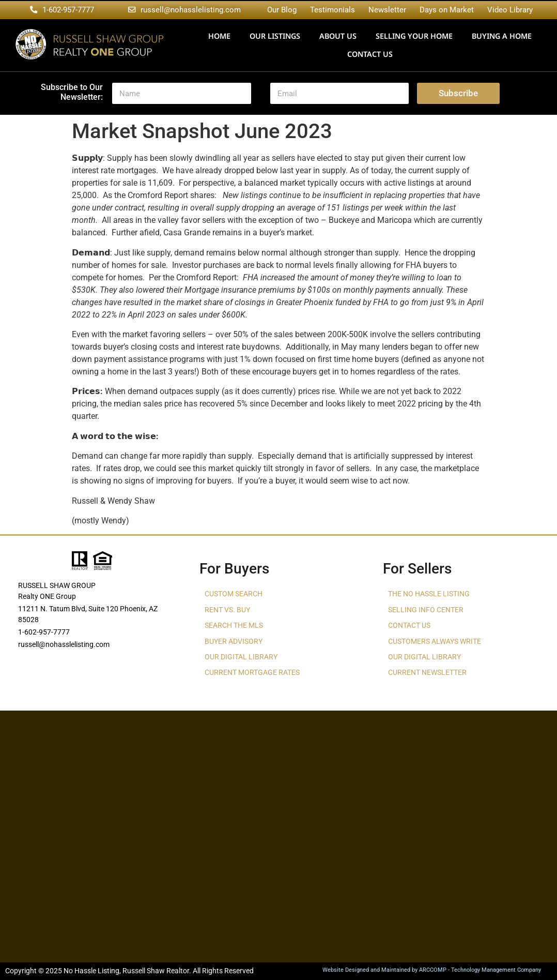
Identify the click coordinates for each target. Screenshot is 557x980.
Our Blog (282, 10)
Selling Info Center (426, 610)
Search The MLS (234, 625)
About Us (338, 36)
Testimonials (332, 10)
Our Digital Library (241, 657)
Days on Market (447, 10)
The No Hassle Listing (429, 594)
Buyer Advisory (234, 642)
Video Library (510, 10)
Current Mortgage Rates (252, 673)
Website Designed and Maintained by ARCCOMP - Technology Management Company (432, 970)
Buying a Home (502, 36)
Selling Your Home (414, 36)
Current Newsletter (427, 673)
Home (219, 36)
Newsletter (387, 10)
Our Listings (275, 36)
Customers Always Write (435, 642)
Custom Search (234, 594)
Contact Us (370, 54)
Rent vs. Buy (227, 610)
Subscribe (458, 93)
